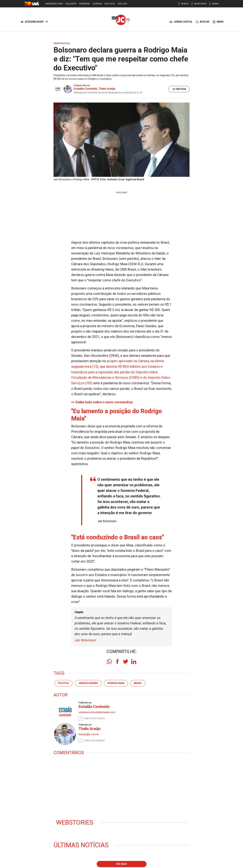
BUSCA (183, 4)
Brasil (138, 682)
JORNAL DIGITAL (181, 22)
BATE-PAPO (199, 4)
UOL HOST (71, 4)
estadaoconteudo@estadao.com (97, 711)
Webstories (75, 822)
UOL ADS (122, 4)
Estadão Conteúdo (85, 89)
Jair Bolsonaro (85, 639)
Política (63, 682)
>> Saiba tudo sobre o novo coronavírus (102, 401)
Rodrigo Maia (116, 682)
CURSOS (97, 4)
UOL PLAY (110, 4)
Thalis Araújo (107, 89)
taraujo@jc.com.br (89, 733)
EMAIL (214, 4)
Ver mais (122, 863)
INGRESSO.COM (54, 4)
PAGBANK (85, 4)
